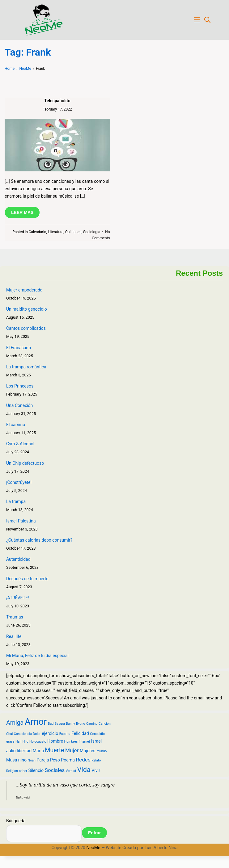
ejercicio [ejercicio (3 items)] (50, 733)
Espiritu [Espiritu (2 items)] (65, 734)
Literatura (56, 232)
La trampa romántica (26, 367)
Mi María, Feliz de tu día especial (37, 656)
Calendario (38, 232)
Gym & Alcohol (20, 444)
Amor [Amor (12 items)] (36, 722)
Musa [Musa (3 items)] (12, 760)
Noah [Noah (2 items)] (32, 760)
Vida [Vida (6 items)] (84, 770)
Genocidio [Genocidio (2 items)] (97, 734)
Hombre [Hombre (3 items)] (55, 741)
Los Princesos (20, 386)
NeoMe (93, 848)
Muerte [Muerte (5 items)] (54, 750)
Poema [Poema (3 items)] (68, 760)
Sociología (92, 232)
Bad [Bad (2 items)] (51, 724)
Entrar (94, 833)
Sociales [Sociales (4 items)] (55, 770)
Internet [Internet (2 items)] (85, 742)
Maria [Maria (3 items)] (38, 751)
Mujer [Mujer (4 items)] (72, 750)
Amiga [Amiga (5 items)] (15, 723)
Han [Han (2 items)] (18, 742)
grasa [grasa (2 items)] (10, 742)
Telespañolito (57, 101)
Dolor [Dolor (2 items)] (37, 734)
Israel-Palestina (21, 521)
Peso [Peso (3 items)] (55, 760)
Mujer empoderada (24, 290)
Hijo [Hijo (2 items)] (25, 742)
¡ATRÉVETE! (18, 598)
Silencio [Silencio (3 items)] (36, 770)
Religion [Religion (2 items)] (12, 771)
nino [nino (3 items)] (22, 760)
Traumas (15, 617)
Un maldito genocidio (27, 309)
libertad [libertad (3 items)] (24, 751)
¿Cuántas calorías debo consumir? (39, 540)
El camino (16, 425)
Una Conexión (19, 405)
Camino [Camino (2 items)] (92, 724)
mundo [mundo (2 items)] (102, 751)
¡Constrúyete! (19, 482)
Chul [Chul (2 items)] (9, 734)
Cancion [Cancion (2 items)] (105, 724)
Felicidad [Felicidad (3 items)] (80, 733)
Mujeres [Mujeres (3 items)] (88, 751)
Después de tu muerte (27, 579)
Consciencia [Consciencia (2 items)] (23, 734)
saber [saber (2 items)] (23, 771)
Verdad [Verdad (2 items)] (71, 771)
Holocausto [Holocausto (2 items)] (38, 742)
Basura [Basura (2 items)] (60, 724)
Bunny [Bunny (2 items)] (70, 724)
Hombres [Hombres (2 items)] (71, 742)
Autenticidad (18, 559)
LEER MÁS (22, 212)
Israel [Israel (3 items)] (96, 741)
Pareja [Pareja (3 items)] (43, 760)
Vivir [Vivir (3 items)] (96, 770)
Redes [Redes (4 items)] (83, 760)
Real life (14, 636)
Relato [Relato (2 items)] (96, 760)
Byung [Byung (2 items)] (81, 724)
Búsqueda (16, 821)
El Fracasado (19, 348)
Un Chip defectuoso (25, 463)
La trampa (16, 501)
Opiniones (73, 232)
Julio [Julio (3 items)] (11, 751)
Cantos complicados (26, 328)
